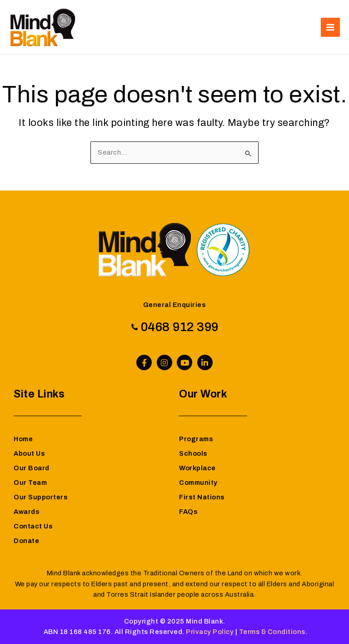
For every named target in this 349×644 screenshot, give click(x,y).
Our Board (32, 468)
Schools (193, 453)
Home (23, 439)
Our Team (30, 483)
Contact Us (33, 526)
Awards (27, 512)
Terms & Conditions (272, 632)
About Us (29, 453)
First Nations (202, 497)
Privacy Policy (210, 632)
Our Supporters (41, 497)
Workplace (197, 468)
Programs (196, 439)
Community (198, 483)
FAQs (188, 512)
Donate (26, 541)
